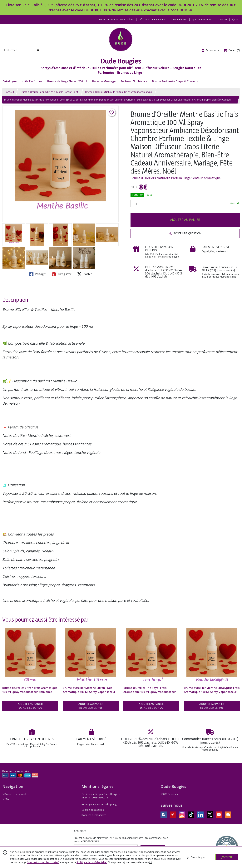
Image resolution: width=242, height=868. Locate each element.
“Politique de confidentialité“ (92, 862)
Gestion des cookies (93, 810)
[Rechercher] (38, 50)
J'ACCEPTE (227, 857)
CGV (6, 799)
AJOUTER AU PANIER (185, 220)
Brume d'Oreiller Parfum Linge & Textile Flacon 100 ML (49, 92)
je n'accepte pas (196, 857)
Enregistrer (62, 274)
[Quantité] (138, 204)
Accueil (10, 92)
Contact (223, 20)
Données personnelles (16, 794)
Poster (84, 274)
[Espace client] (211, 50)
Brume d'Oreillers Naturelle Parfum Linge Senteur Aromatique (119, 92)
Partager (38, 274)
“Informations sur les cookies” (43, 862)
